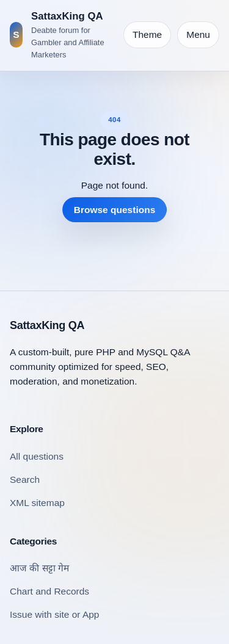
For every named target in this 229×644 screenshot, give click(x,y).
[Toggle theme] (147, 35)
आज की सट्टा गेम (39, 568)
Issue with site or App (54, 614)
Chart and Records (49, 591)
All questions (37, 456)
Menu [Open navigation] (198, 34)
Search (25, 479)
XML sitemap (37, 503)
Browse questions (115, 210)
